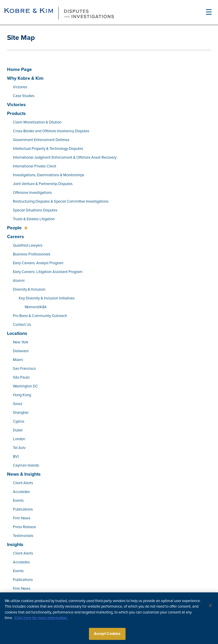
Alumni (19, 281)
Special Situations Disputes (35, 210)
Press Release (24, 527)
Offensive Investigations (32, 193)
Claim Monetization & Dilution (37, 122)
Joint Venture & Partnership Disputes (43, 184)
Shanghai (21, 413)
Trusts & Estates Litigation (34, 219)
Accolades (21, 492)
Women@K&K (36, 307)
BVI (16, 457)
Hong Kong (22, 395)
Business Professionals (32, 254)
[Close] (210, 607)
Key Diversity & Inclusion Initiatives (47, 298)
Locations (17, 333)
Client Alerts (23, 483)
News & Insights (24, 474)
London (19, 439)
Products (16, 113)
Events (18, 501)
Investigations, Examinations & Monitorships (49, 175)
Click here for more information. (41, 620)
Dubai (18, 430)
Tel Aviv (19, 448)
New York (21, 342)
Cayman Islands (26, 465)
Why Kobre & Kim (25, 78)
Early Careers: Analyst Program (38, 263)
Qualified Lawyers (28, 245)
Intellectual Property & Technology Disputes (48, 149)
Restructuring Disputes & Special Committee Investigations (61, 201)
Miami (18, 360)
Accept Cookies (107, 636)
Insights (15, 545)
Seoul (18, 404)
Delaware (21, 351)
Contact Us (22, 325)
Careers (16, 237)
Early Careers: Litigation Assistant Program (48, 272)
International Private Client (35, 166)
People (15, 228)
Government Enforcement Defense (41, 140)
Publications (23, 509)
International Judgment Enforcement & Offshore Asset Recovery (65, 157)
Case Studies (24, 96)
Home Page (19, 70)
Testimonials (23, 536)
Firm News (22, 518)
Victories (20, 87)
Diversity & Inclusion (29, 289)
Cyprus (19, 421)
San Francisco (24, 369)
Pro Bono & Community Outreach (40, 316)
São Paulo (21, 377)
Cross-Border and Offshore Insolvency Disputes (51, 131)
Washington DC (25, 386)
